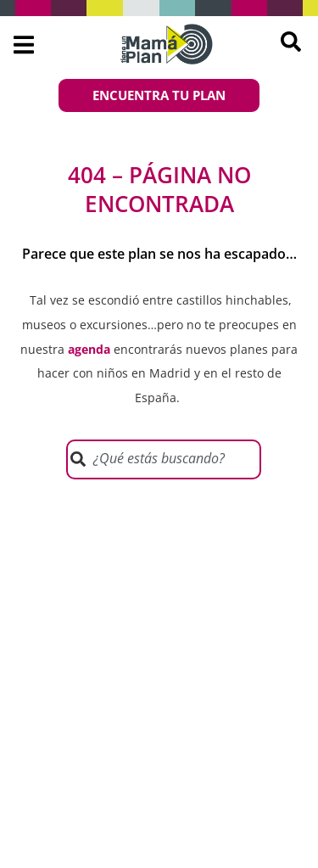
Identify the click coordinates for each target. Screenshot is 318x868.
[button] (23, 45)
